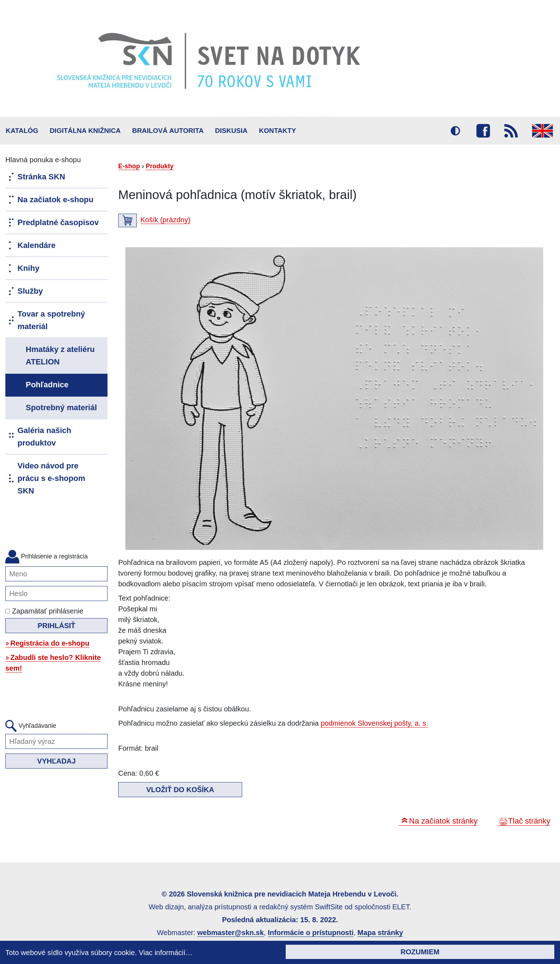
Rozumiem (420, 952)
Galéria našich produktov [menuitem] (44, 437)
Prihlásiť (56, 626)
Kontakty (277, 131)
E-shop (129, 166)
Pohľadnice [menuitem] (47, 385)
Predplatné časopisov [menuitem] (58, 222)
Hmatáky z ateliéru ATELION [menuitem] (60, 356)
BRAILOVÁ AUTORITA (168, 131)
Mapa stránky (380, 933)
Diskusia (231, 131)
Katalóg (22, 131)
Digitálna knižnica (85, 131)
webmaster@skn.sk (230, 933)
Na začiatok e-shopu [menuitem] (56, 200)
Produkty (160, 166)
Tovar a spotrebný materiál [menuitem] (51, 320)
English (542, 131)
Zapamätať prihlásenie (44, 611)
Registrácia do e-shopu (50, 643)
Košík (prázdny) (165, 220)
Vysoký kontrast (455, 131)
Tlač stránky (529, 821)
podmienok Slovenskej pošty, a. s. (374, 723)
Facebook (483, 131)
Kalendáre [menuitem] (36, 245)
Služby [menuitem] (30, 291)
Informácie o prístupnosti (311, 933)
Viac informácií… (166, 953)
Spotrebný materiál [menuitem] (61, 408)
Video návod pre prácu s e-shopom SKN (51, 478)
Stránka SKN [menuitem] (41, 177)
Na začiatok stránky (443, 821)
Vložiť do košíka (180, 790)
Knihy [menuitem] (28, 268)
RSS (511, 131)
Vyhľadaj (56, 761)
